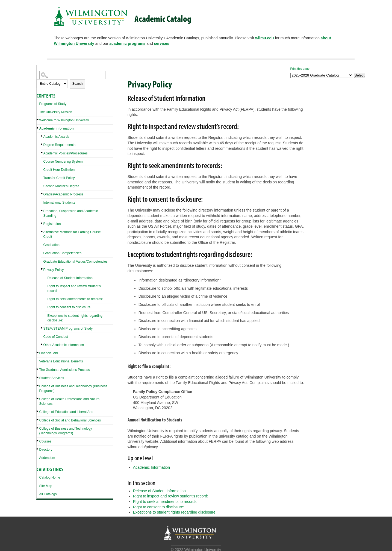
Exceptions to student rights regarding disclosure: (75, 318)
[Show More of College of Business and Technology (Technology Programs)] (38, 428)
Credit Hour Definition (59, 170)
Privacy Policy (54, 270)
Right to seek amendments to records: (75, 299)
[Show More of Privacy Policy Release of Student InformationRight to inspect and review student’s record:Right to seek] (42, 269)
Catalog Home (50, 477)
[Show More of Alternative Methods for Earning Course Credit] (42, 231)
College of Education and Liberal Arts (66, 412)
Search (77, 84)
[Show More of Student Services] (38, 377)
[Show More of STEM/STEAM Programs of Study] (42, 328)
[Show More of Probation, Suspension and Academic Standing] (42, 210)
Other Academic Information (64, 345)
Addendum (47, 458)
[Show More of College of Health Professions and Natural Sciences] (38, 398)
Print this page (300, 69)
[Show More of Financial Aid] (38, 352)
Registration (52, 224)
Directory (46, 450)
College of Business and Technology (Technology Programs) (66, 431)
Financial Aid (49, 353)
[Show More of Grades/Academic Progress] (42, 194)
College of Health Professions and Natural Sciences (70, 401)
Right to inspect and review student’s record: (74, 288)
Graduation (51, 245)
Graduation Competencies (62, 253)
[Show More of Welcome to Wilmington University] (38, 120)
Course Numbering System (63, 162)
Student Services (52, 378)
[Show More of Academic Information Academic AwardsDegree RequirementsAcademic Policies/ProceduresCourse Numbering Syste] (38, 128)
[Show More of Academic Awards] (42, 136)
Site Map (46, 486)
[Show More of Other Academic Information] (42, 344)
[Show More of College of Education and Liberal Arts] (38, 411)
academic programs (127, 43)
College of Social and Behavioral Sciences (70, 420)
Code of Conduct (56, 337)
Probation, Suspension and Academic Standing (71, 213)
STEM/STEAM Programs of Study (68, 329)
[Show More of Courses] (38, 441)
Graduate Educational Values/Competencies (76, 262)
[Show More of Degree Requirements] (42, 144)
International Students (59, 203)
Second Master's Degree (61, 186)
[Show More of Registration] (42, 223)
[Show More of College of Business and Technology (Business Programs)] (38, 386)
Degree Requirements (59, 145)
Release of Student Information (70, 278)
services (162, 43)
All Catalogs (48, 494)
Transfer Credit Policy (59, 178)
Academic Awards (56, 137)
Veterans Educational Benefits (61, 361)
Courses (45, 441)
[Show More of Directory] (38, 449)
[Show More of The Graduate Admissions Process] (38, 369)
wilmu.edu (264, 38)
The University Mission (56, 112)
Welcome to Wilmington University (64, 120)
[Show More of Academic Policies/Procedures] (42, 153)
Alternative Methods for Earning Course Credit (72, 234)
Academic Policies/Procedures (66, 153)
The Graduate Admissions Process (65, 370)
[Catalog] (322, 75)
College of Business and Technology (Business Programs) (73, 389)
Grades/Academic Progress (64, 194)
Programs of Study (53, 104)
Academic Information (57, 128)
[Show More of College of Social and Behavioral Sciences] (38, 420)
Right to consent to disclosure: (70, 307)
